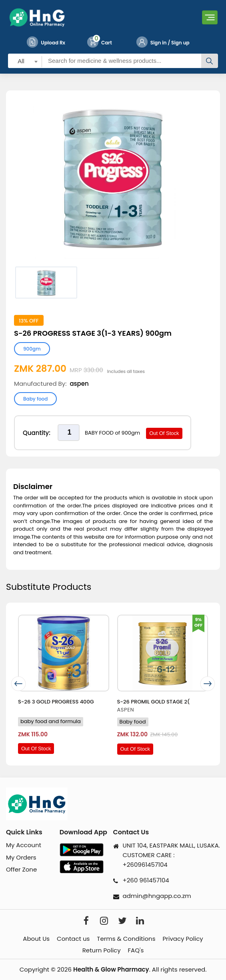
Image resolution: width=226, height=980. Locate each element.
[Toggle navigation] (210, 17)
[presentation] (18, 684)
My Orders (21, 857)
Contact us (73, 939)
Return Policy (102, 950)
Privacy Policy (183, 939)
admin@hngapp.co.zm (157, 896)
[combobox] (25, 61)
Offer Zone (21, 869)
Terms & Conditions (126, 939)
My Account (24, 845)
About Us (36, 939)
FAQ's (136, 950)
